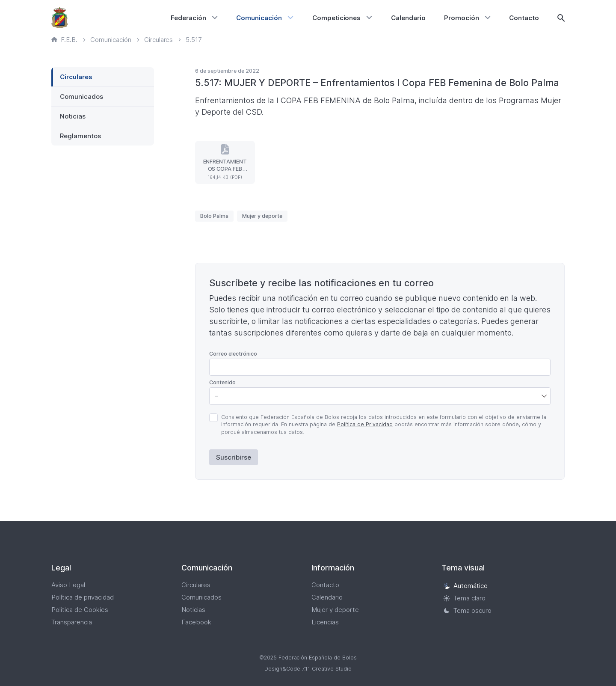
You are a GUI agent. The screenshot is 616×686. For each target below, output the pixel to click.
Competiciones (337, 18)
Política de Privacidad (365, 424)
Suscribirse (234, 457)
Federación (188, 18)
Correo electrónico (233, 354)
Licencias (325, 622)
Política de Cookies (80, 610)
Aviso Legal (68, 585)
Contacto (524, 18)
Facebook (196, 622)
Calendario (408, 18)
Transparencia (72, 622)
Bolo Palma (214, 216)
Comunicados (81, 97)
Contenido (222, 382)
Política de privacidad (83, 597)
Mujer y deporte (262, 216)
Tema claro (464, 598)
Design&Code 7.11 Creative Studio (308, 669)
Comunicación (259, 18)
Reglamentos (80, 136)
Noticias (73, 116)
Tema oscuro (467, 610)
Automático (465, 586)
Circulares (76, 77)
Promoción (462, 18)
